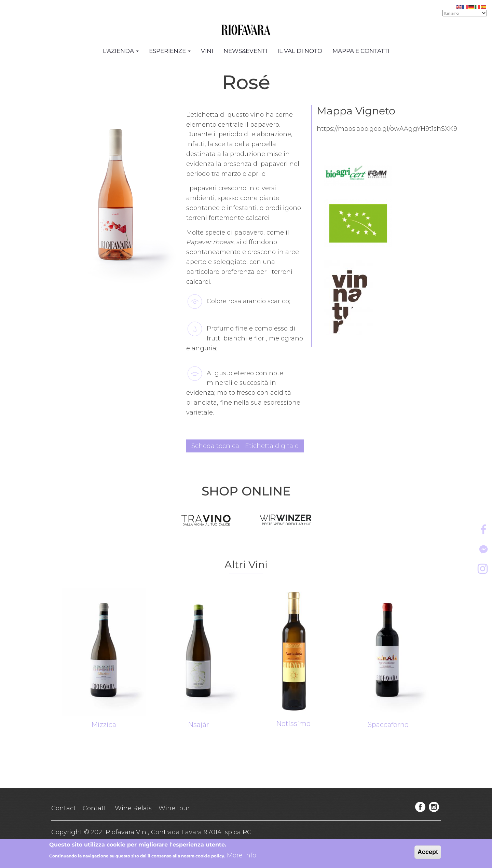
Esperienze (170, 51)
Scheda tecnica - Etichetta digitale (245, 446)
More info (242, 856)
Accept (428, 853)
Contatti (95, 808)
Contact (64, 808)
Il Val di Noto (300, 51)
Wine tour (174, 808)
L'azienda (121, 51)
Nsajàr (199, 725)
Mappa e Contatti (361, 51)
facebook (420, 807)
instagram (434, 807)
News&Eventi (245, 51)
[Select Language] (465, 13)
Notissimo (293, 724)
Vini (207, 51)
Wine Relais (133, 808)
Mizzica (104, 725)
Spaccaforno (388, 725)
